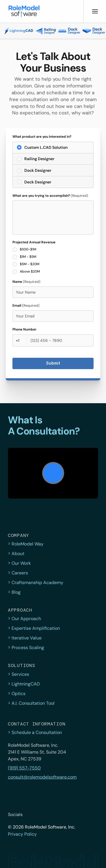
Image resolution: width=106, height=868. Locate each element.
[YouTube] (80, 815)
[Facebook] (43, 815)
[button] (24, 11)
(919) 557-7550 (24, 768)
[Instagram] (55, 815)
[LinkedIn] (68, 815)
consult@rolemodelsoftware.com (42, 777)
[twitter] (31, 815)
